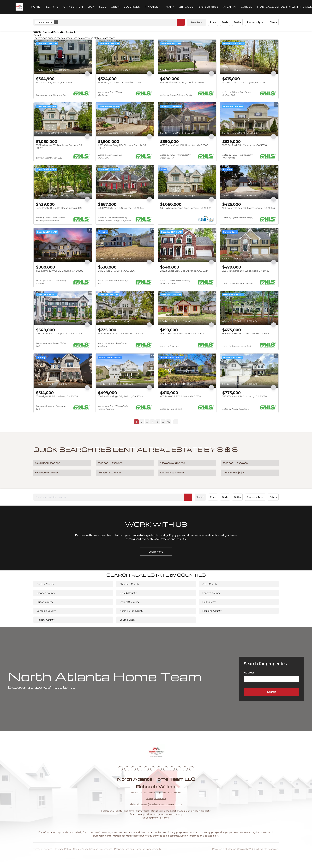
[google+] (185, 769)
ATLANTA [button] (230, 7)
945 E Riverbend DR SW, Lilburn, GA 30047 (246, 334)
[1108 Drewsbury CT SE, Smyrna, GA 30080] (63, 245)
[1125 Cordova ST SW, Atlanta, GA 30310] (187, 308)
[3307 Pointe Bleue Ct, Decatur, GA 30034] (63, 182)
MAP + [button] (170, 7)
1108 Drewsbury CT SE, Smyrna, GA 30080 (60, 271)
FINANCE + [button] (153, 7)
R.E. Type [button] (52, 7)
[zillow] (140, 769)
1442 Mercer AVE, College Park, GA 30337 (121, 334)
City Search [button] (73, 7)
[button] (19, 7)
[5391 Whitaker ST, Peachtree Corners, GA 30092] (63, 119)
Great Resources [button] (125, 7)
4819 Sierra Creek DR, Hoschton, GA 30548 (184, 145)
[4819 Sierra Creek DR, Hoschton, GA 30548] (187, 119)
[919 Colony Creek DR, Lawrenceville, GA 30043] (249, 182)
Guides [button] (247, 7)
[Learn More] (156, 552)
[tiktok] (166, 769)
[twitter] (133, 769)
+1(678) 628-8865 (156, 798)
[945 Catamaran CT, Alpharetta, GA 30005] (63, 308)
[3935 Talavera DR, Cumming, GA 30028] (249, 371)
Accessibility (154, 849)
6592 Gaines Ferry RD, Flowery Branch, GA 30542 (122, 147)
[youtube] (159, 769)
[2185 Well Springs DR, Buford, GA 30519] (125, 371)
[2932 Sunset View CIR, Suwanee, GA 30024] (187, 245)
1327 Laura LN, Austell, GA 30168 (54, 82)
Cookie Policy (81, 849)
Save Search (197, 22)
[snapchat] (172, 769)
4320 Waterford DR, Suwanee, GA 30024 (121, 208)
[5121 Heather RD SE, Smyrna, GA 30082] (249, 57)
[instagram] (153, 769)
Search (200, 497)
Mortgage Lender (272, 7)
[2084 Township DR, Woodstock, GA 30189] (249, 245)
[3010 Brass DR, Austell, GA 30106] (125, 245)
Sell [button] (103, 7)
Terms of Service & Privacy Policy (52, 849)
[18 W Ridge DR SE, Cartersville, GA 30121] (125, 57)
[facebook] (120, 769)
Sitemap (141, 849)
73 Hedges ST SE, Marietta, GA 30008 (57, 396)
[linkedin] (127, 769)
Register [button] (295, 7)
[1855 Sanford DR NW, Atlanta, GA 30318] (249, 119)
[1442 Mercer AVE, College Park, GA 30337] (125, 308)
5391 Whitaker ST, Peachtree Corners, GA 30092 (59, 147)
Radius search (48, 22)
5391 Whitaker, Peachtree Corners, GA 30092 (185, 208)
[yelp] (146, 769)
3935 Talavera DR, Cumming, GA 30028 (245, 396)
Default (38, 35)
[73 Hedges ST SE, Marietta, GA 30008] (63, 371)
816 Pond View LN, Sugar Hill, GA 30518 (182, 82)
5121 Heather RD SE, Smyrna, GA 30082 (244, 82)
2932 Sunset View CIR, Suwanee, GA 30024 (184, 271)
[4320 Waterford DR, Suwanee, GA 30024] (125, 182)
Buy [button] (91, 7)
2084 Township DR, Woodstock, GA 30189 (246, 271)
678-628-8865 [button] (208, 7)
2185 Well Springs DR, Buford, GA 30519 (120, 396)
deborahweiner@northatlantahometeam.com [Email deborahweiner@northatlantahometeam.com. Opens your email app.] (156, 804)
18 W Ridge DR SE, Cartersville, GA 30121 (121, 82)
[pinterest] (179, 769)
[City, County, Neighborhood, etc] (113, 497)
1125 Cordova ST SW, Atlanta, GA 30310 (182, 334)
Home (36, 7)
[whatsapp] (192, 769)
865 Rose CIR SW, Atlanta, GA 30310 (180, 396)
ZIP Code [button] (186, 7)
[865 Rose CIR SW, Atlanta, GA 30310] (187, 371)
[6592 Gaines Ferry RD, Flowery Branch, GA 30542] (125, 119)
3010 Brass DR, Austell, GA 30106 (116, 271)
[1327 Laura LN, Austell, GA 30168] (63, 57)
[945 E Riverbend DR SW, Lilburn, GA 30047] (249, 308)
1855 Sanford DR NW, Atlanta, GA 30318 (245, 145)
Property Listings (124, 849)
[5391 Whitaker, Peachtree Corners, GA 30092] (187, 182)
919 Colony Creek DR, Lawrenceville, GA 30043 (249, 208)
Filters (273, 22)
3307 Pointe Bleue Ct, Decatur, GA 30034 (59, 208)
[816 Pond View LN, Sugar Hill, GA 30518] (187, 57)
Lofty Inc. (231, 849)
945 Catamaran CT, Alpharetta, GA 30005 (59, 334)
